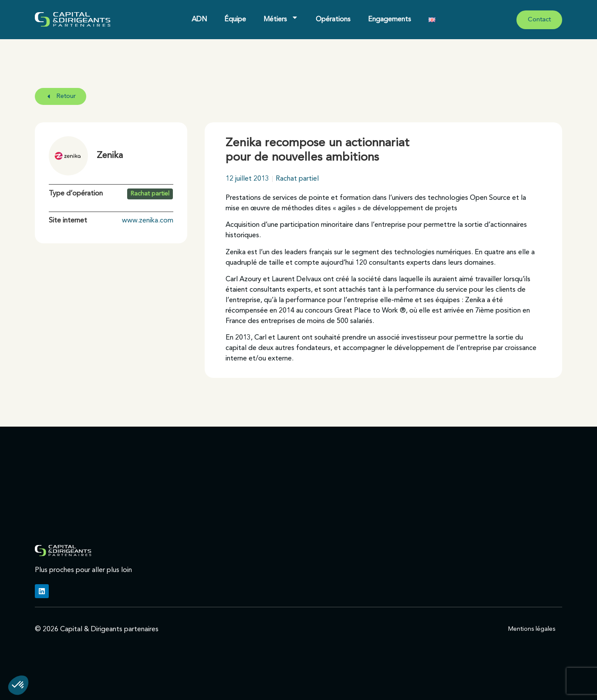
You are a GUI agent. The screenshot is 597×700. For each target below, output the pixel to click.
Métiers (281, 17)
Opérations (333, 20)
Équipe (235, 20)
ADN (199, 20)
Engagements (390, 20)
